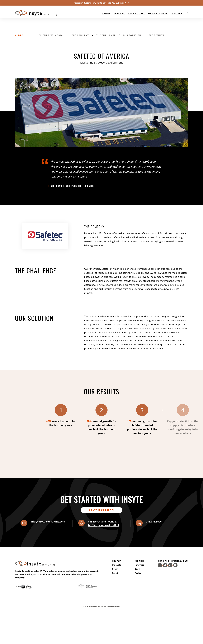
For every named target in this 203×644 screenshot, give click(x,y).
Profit (115, 573)
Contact (177, 14)
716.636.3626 (154, 522)
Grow (115, 569)
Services (119, 14)
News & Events (158, 14)
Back (20, 35)
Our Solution (132, 35)
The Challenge (106, 35)
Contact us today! (101, 510)
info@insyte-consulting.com (48, 522)
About (106, 14)
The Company (80, 35)
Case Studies (137, 14)
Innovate (117, 565)
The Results (156, 35)
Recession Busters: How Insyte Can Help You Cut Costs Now (101, 3)
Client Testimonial (52, 35)
